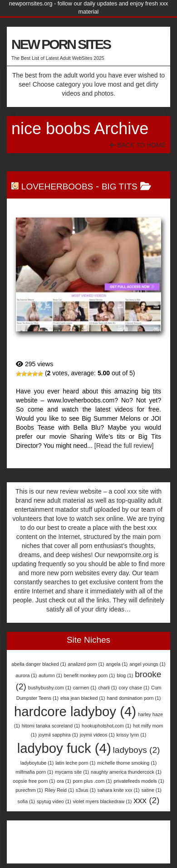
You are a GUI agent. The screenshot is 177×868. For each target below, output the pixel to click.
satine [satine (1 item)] (151, 790)
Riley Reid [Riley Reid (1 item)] (59, 790)
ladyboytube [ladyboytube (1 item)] (37, 763)
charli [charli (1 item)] (107, 688)
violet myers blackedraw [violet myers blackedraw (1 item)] (103, 801)
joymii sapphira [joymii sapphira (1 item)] (58, 735)
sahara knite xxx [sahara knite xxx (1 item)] (119, 790)
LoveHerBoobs (57, 187)
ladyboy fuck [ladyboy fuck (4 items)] (64, 748)
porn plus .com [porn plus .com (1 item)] (93, 781)
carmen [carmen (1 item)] (85, 688)
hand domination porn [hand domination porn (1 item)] (134, 698)
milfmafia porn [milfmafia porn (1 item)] (34, 772)
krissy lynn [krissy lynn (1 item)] (132, 735)
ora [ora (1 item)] (64, 781)
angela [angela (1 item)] (117, 664)
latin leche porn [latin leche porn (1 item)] (75, 763)
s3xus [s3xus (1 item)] (86, 790)
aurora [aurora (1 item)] (27, 675)
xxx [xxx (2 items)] (146, 800)
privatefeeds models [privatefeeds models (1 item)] (139, 781)
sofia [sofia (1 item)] (27, 801)
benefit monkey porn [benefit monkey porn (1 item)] (90, 675)
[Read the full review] (124, 446)
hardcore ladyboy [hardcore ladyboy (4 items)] (75, 711)
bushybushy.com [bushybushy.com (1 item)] (50, 688)
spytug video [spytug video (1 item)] (54, 801)
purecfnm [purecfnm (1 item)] (29, 790)
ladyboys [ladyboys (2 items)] (137, 750)
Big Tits (120, 187)
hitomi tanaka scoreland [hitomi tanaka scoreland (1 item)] (51, 726)
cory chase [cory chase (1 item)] (134, 688)
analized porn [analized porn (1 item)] (86, 664)
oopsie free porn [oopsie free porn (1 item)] (34, 781)
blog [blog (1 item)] (125, 675)
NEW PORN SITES (61, 44)
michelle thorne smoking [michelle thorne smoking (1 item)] (127, 763)
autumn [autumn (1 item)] (50, 675)
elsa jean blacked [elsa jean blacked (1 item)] (83, 698)
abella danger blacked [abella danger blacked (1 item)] (39, 664)
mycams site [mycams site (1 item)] (72, 772)
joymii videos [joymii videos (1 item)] (97, 735)
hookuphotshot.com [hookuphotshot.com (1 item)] (106, 726)
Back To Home (138, 145)
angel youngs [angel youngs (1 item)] (147, 664)
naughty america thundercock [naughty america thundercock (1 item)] (126, 772)
